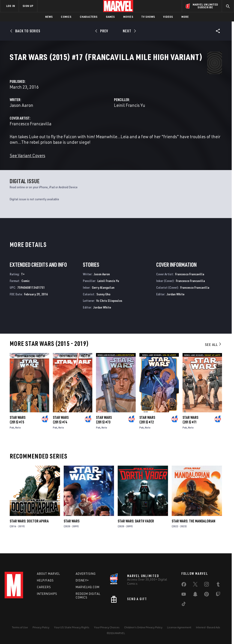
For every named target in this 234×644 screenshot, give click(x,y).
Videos (168, 17)
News (49, 17)
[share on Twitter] (195, 585)
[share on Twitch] (218, 595)
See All (213, 353)
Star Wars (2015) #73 (104, 429)
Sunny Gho (103, 303)
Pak (12, 436)
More (185, 17)
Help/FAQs (45, 580)
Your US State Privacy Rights (72, 627)
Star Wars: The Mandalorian (193, 530)
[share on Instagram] (207, 585)
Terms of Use (20, 627)
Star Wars (72, 530)
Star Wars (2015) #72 (147, 429)
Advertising (86, 574)
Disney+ (82, 580)
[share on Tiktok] (184, 605)
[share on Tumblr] (218, 585)
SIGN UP (28, 6)
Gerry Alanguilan (103, 296)
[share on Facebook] (184, 585)
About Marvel (48, 574)
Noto (18, 436)
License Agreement (179, 627)
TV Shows (148, 17)
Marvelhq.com (88, 587)
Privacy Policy (41, 627)
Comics (66, 17)
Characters (89, 17)
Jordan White (102, 316)
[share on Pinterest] (207, 595)
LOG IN (11, 6)
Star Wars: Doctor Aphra (29, 530)
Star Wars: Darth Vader (136, 530)
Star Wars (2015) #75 (18, 429)
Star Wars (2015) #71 (190, 429)
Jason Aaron (88, 109)
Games (110, 17)
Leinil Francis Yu (163, 109)
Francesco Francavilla (97, 127)
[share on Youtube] (184, 595)
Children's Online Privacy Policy (143, 627)
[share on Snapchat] (195, 595)
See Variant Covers (94, 165)
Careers (44, 587)
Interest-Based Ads (208, 627)
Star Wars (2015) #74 (61, 429)
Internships (47, 594)
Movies (128, 17)
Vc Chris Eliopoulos (109, 310)
